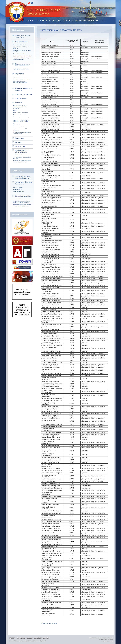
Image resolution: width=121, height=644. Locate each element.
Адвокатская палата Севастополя (17, 12)
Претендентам (20, 146)
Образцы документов (18, 124)
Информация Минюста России (20, 77)
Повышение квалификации (19, 115)
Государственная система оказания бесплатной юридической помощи (21, 202)
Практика (68, 21)
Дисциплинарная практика (19, 54)
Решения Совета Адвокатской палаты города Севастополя (22, 51)
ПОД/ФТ (15, 111)
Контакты (93, 21)
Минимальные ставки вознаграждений (22, 56)
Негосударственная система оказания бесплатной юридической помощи (22, 205)
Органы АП (42, 21)
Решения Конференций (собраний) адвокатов (21, 48)
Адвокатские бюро (17, 189)
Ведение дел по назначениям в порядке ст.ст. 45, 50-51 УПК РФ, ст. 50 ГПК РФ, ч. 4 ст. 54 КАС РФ (22, 120)
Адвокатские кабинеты (18, 191)
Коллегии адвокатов (18, 187)
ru (29, 3)
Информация (19, 74)
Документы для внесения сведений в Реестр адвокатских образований (22, 161)
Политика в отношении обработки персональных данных (21, 59)
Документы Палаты (22, 41)
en (32, 3)
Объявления (16, 130)
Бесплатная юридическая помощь (21, 117)
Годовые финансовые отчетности (21, 69)
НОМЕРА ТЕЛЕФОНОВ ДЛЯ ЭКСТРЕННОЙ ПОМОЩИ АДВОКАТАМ (20, 107)
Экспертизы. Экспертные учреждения (22, 128)
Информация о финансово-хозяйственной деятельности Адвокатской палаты (20, 83)
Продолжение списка (49, 623)
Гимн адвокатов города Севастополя (23, 37)
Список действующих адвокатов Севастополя (23, 177)
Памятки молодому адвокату (20, 126)
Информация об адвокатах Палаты (21, 79)
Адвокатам (19, 102)
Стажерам (18, 142)
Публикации (55, 21)
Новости (30, 21)
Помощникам (20, 138)
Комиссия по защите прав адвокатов (24, 89)
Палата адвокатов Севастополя (44, 12)
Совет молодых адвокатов (24, 94)
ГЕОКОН (111, 641)
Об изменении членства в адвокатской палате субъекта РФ (22, 133)
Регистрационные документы (20, 45)
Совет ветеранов (21, 98)
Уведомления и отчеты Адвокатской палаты (23, 65)
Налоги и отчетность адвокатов (20, 113)
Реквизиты (81, 21)
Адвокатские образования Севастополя (24, 183)
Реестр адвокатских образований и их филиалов (22, 152)
